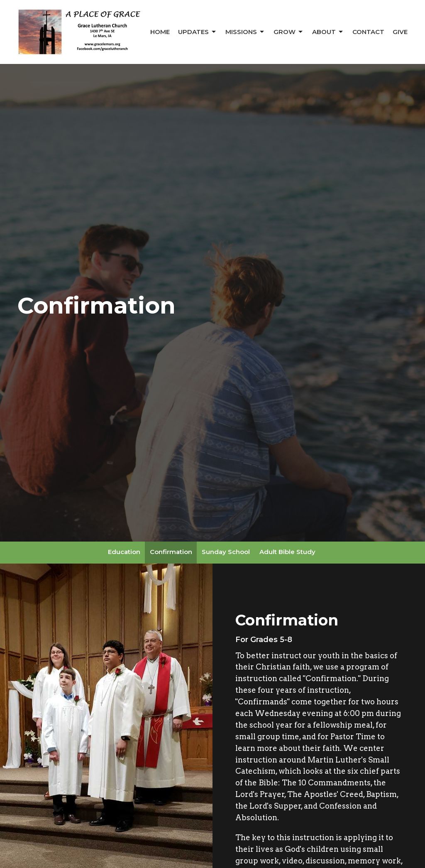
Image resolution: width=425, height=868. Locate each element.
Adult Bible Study (287, 552)
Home (160, 32)
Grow (289, 32)
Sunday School (226, 552)
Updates (198, 32)
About (328, 32)
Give (400, 32)
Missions (245, 32)
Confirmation (171, 552)
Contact (368, 32)
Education (124, 552)
